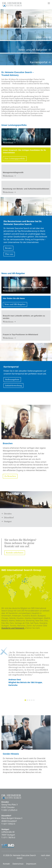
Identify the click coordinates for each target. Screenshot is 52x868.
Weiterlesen (9, 143)
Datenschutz (18, 864)
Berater (8, 248)
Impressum (31, 864)
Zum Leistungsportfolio (15, 159)
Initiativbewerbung (13, 386)
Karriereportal (40, 62)
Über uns (43, 37)
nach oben (46, 856)
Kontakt (6, 864)
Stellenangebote (12, 380)
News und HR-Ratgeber (35, 50)
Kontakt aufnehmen (15, 553)
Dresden (6, 514)
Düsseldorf (8, 518)
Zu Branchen (10, 476)
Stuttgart (6, 521)
